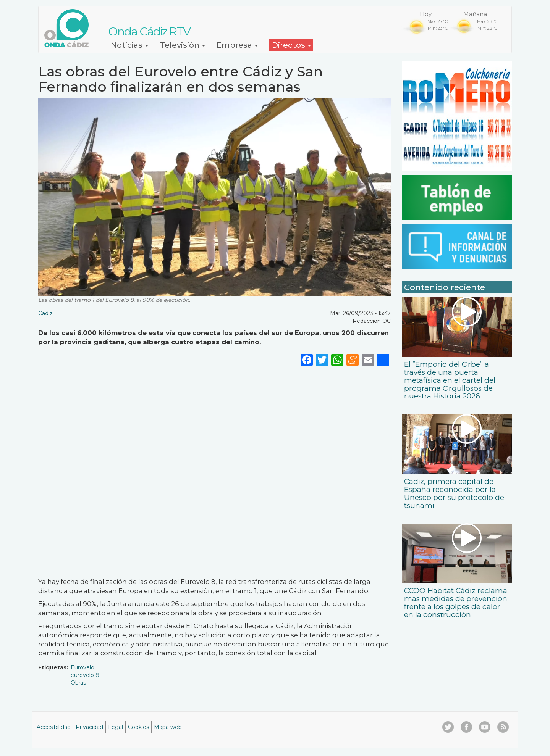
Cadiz (45, 313)
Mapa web (168, 727)
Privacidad (89, 727)
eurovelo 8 (85, 675)
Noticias (129, 45)
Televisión (182, 45)
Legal (116, 727)
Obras (78, 683)
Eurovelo (82, 667)
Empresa (237, 45)
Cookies (138, 727)
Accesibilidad (54, 727)
